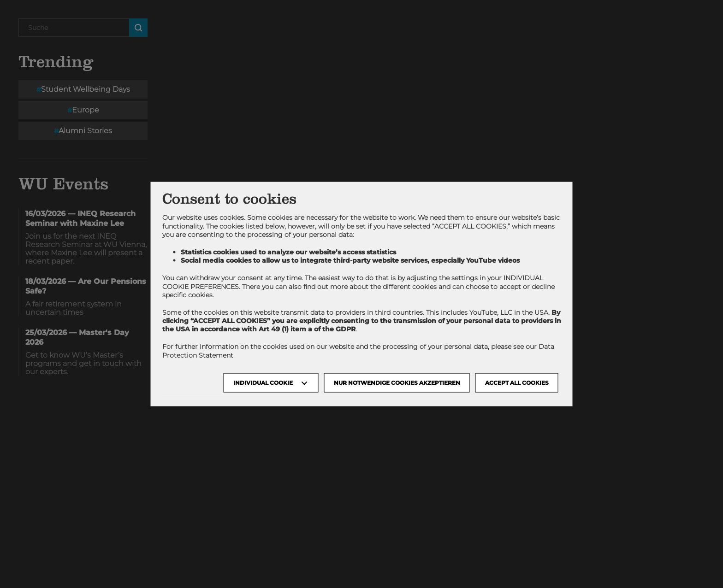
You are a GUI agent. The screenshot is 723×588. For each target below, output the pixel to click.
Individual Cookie (263, 382)
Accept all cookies (517, 382)
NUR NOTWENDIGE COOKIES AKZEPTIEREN (397, 382)
